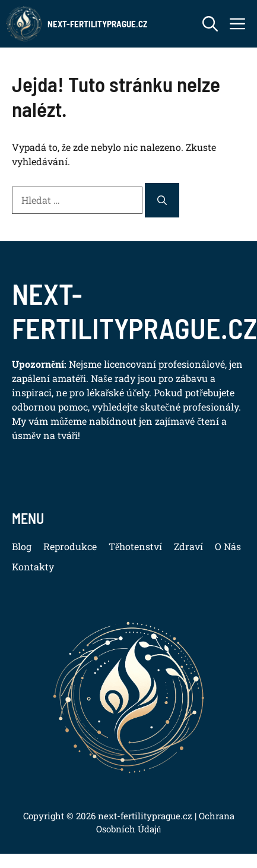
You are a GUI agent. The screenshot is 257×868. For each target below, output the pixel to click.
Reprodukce (70, 546)
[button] (210, 24)
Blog (22, 546)
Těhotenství (135, 546)
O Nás (228, 546)
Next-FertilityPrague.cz (97, 24)
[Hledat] (162, 200)
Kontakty (33, 566)
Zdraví (188, 546)
